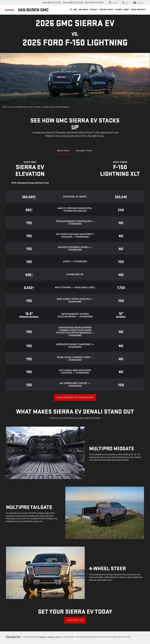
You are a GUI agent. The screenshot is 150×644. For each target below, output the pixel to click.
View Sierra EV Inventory (75, 397)
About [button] (127, 10)
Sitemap (51, 637)
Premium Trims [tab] (84, 150)
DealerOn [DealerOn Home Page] (43, 637)
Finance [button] (119, 10)
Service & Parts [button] (106, 10)
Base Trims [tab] (63, 150)
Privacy (59, 637)
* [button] (86, 197)
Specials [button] (94, 10)
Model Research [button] (138, 10)
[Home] (71, 10)
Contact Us (75, 620)
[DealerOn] (14, 637)
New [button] (75, 10)
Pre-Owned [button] (83, 10)
